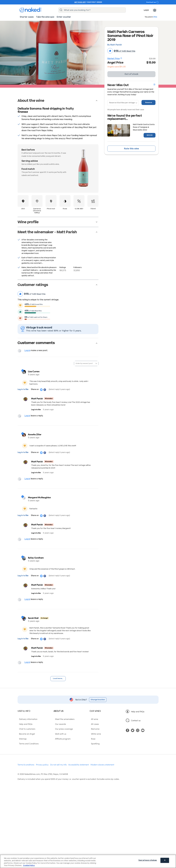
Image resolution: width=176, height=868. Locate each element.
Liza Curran (35, 372)
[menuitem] (27, 17)
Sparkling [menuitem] (94, 749)
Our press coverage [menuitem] (62, 735)
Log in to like (23, 390)
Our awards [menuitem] (59, 730)
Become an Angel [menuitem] (25, 740)
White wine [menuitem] (94, 740)
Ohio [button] (155, 17)
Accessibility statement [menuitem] (79, 770)
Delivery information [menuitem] (27, 725)
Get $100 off (80, 2)
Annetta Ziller (36, 436)
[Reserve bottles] (123, 103)
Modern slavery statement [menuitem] (102, 770)
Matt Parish (37, 399)
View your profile (20, 351)
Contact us (152, 2)
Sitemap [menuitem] (21, 744)
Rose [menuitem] (92, 744)
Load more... (58, 684)
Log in (146, 10)
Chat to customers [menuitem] (26, 735)
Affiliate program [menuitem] (61, 744)
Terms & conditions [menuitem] (26, 770)
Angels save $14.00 (117, 67)
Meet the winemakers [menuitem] (63, 725)
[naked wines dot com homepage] (30, 10)
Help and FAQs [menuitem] (24, 730)
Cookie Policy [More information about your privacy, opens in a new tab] (29, 865)
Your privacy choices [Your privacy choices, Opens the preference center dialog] (148, 861)
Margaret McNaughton (40, 500)
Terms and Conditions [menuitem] (27, 749)
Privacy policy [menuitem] (42, 770)
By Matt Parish (115, 45)
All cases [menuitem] (93, 730)
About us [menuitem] (59, 717)
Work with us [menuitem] (59, 740)
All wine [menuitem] (93, 725)
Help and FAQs (138, 717)
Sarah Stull (34, 623)
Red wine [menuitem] (94, 735)
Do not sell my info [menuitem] (58, 770)
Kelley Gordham (37, 562)
